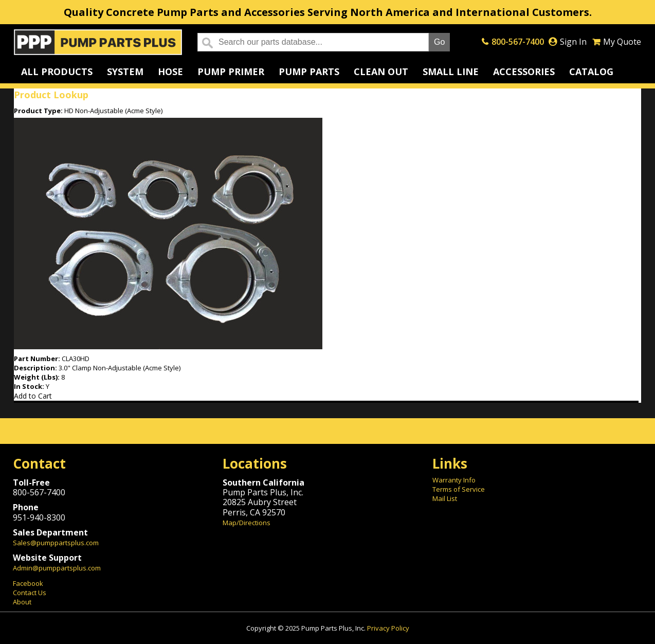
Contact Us (30, 593)
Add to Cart (33, 396)
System (125, 71)
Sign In (573, 42)
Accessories (524, 71)
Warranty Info (454, 480)
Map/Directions (247, 523)
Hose (170, 71)
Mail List (445, 498)
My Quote (622, 42)
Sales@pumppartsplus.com (56, 543)
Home (98, 42)
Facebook (28, 583)
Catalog (591, 71)
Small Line (451, 71)
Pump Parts (309, 71)
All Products (57, 71)
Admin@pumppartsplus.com (57, 568)
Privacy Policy (388, 628)
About (22, 602)
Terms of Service (459, 489)
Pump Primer (231, 71)
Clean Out (381, 71)
